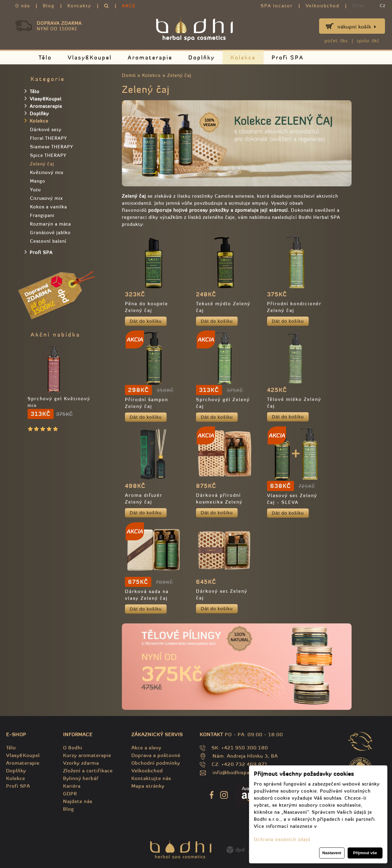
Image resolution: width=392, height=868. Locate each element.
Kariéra (72, 786)
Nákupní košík (357, 27)
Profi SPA (288, 57)
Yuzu (35, 190)
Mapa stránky (148, 786)
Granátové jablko (50, 232)
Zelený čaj (179, 75)
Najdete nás (78, 801)
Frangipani (42, 215)
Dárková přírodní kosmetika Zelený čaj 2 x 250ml (219, 502)
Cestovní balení (48, 241)
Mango (38, 181)
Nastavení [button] (332, 853)
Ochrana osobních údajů (282, 839)
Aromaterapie (150, 57)
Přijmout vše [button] (365, 853)
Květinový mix (47, 172)
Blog (49, 6)
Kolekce (243, 57)
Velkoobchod (322, 6)
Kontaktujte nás (151, 778)
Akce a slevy (146, 748)
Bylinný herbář (81, 778)
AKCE (129, 6)
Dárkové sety (46, 129)
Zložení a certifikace (88, 771)
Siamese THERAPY (52, 147)
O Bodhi (73, 748)
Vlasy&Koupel (90, 57)
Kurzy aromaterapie (87, 755)
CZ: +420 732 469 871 (240, 764)
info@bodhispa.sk (235, 772)
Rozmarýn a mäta (51, 224)
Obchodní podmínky (156, 763)
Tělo (45, 57)
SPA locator (277, 6)
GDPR (70, 794)
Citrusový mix (46, 198)
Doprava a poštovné (156, 755)
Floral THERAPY (49, 138)
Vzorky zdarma (81, 763)
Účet (358, 6)
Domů (129, 75)
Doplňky (202, 57)
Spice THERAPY (48, 155)
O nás (23, 6)
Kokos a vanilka (49, 207)
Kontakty (79, 6)
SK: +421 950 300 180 (240, 748)
